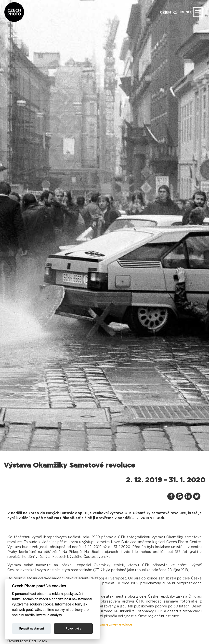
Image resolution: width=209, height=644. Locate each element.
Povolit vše (73, 628)
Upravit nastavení (31, 628)
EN (169, 13)
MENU (186, 12)
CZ (162, 13)
